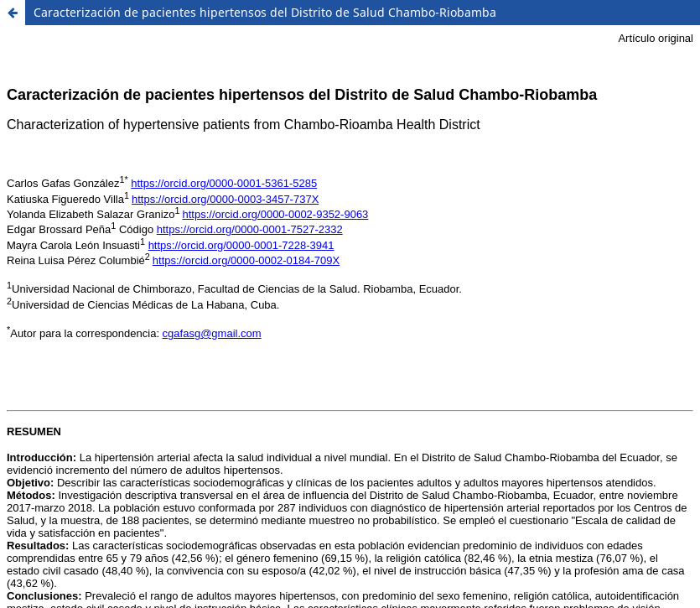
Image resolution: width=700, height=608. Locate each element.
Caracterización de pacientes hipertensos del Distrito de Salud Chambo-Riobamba (265, 12)
